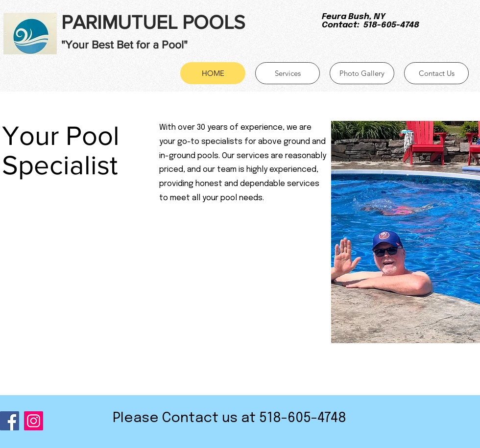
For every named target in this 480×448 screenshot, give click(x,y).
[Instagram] (34, 421)
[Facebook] (10, 421)
